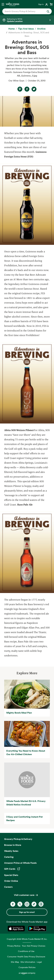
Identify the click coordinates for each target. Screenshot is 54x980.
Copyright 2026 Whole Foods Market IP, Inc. (27, 939)
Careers (8, 887)
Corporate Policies (27, 967)
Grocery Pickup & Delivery (18, 839)
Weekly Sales (11, 851)
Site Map (15, 962)
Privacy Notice (14, 946)
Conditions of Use (26, 951)
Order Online (11, 881)
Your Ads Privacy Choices (34, 946)
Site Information (28, 962)
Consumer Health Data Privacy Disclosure (26, 957)
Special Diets (11, 875)
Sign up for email (27, 912)
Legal (39, 962)
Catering (9, 857)
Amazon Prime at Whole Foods (20, 863)
